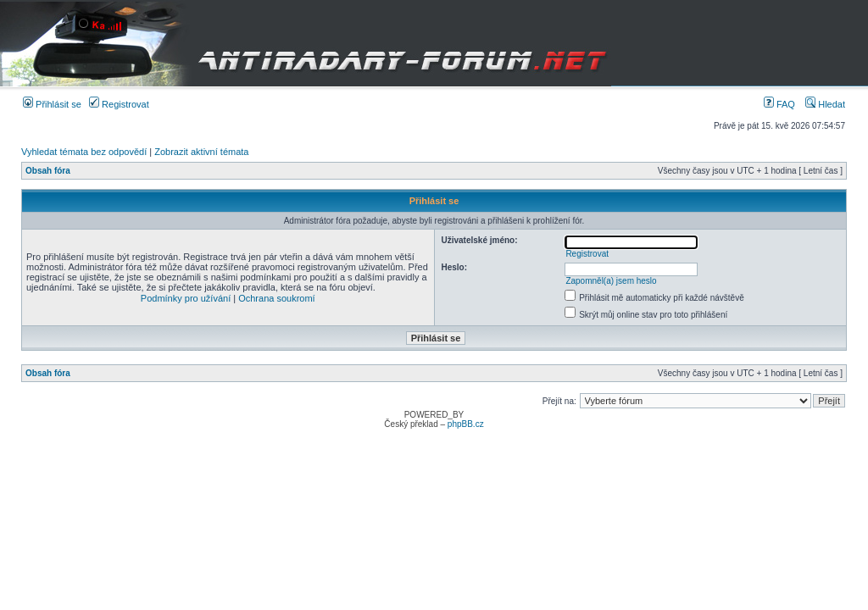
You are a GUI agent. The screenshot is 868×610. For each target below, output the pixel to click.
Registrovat (119, 104)
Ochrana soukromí (276, 298)
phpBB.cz (466, 424)
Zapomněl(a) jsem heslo (611, 281)
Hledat (825, 104)
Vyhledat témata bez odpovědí (84, 152)
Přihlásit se (52, 104)
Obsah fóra (48, 171)
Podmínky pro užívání (186, 298)
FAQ (779, 104)
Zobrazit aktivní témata (201, 152)
